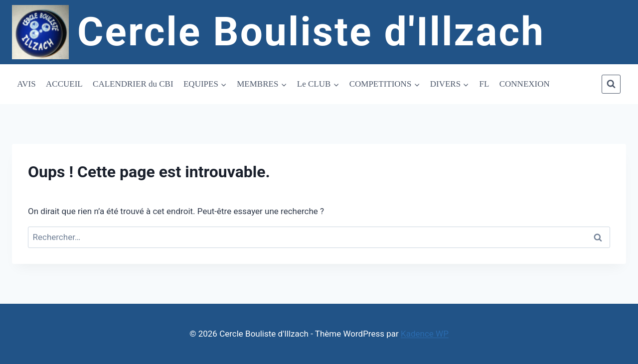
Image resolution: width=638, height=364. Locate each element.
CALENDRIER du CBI (133, 84)
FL (484, 84)
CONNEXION (525, 84)
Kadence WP (425, 334)
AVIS (26, 84)
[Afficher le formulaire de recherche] (611, 84)
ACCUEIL (64, 84)
